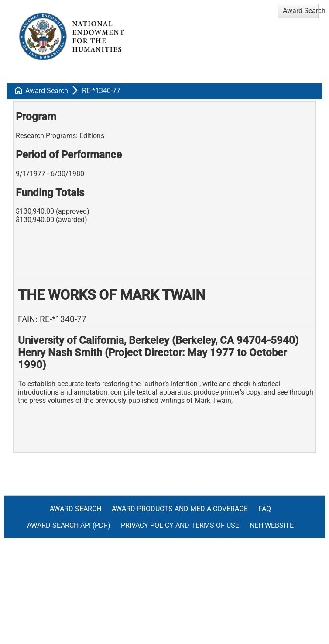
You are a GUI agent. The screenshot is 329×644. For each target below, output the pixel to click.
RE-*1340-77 (101, 91)
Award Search (47, 91)
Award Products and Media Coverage (180, 509)
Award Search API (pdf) (69, 525)
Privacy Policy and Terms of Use (180, 525)
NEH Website (272, 525)
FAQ (265, 509)
